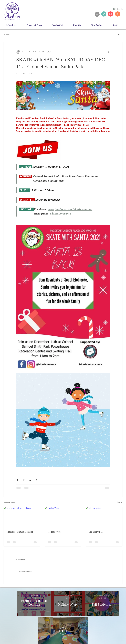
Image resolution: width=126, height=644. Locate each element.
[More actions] (108, 52)
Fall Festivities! (96, 532)
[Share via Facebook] (17, 480)
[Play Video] (63, 631)
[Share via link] (36, 480)
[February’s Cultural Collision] (22, 517)
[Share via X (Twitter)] (24, 480)
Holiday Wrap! (55, 532)
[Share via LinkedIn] (30, 480)
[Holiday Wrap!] (63, 517)
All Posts (7, 34)
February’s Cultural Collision (20, 532)
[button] (14, 25)
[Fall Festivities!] (104, 517)
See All (120, 502)
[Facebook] (97, 14)
